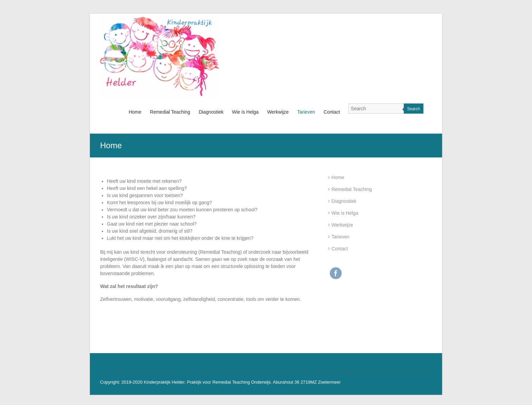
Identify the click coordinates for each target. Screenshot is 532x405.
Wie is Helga (245, 112)
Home (135, 112)
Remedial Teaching (170, 112)
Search (414, 109)
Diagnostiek (211, 112)
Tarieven (306, 112)
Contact (332, 112)
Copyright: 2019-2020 (122, 382)
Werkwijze (278, 112)
